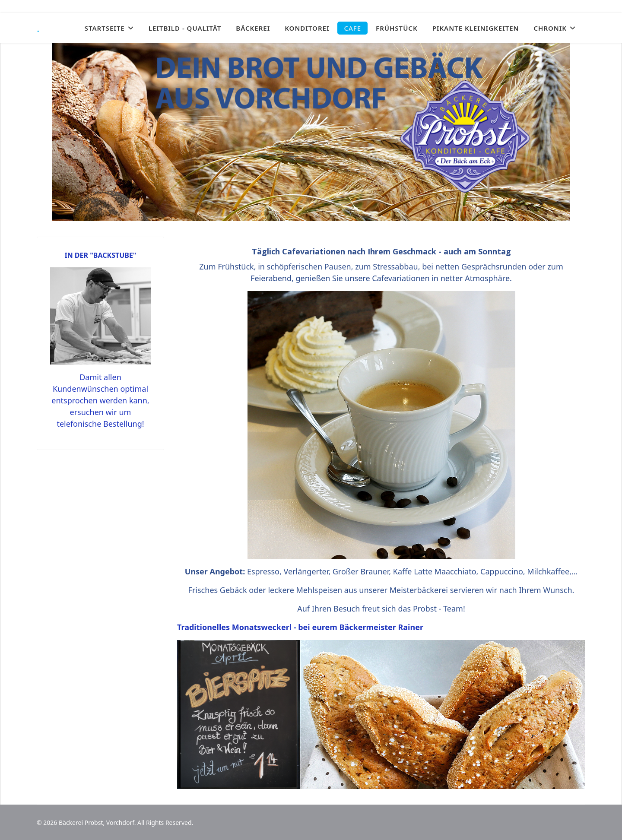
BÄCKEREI (253, 28)
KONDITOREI (307, 28)
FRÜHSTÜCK (397, 28)
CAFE (352, 28)
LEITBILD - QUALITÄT (185, 28)
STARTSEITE (105, 28)
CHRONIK (550, 28)
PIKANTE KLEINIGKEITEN (476, 28)
